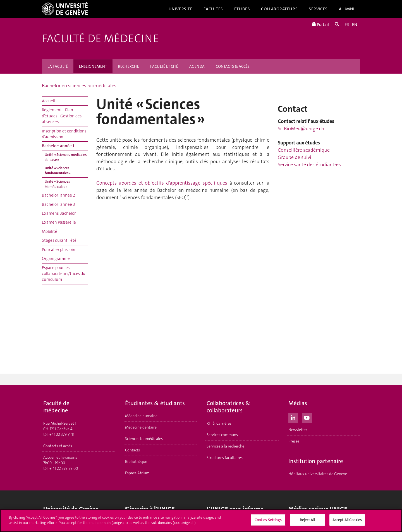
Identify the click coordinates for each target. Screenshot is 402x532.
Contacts (132, 450)
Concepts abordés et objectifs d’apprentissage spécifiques (162, 183)
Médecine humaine (141, 416)
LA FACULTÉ (58, 66)
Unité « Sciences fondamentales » (58, 171)
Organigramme (56, 258)
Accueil (49, 101)
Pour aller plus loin (59, 250)
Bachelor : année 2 (58, 195)
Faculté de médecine (100, 38)
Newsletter (298, 430)
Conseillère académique (304, 150)
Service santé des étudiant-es (309, 165)
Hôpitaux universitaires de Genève (318, 474)
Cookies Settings (268, 520)
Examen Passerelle (59, 222)
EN (355, 25)
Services (318, 9)
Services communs (222, 435)
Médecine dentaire (141, 427)
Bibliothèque (136, 461)
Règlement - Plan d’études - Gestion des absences (62, 116)
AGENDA (197, 66)
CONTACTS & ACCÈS (233, 66)
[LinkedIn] (293, 417)
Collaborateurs (279, 9)
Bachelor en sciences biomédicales (79, 86)
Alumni (347, 9)
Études (242, 9)
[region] (201, 521)
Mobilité (50, 231)
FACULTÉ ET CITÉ (164, 66)
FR (347, 25)
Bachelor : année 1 (58, 146)
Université (181, 9)
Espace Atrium (137, 473)
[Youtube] (307, 417)
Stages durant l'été (59, 240)
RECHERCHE (129, 66)
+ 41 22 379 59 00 (64, 468)
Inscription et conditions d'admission (64, 134)
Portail (320, 24)
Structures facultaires (225, 458)
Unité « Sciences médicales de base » (66, 157)
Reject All (307, 520)
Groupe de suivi (295, 157)
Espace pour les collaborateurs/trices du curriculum (64, 274)
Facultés (213, 9)
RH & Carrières (219, 423)
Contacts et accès (58, 446)
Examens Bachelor (59, 213)
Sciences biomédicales (144, 439)
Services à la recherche (225, 446)
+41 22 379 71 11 (62, 434)
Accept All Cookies (347, 520)
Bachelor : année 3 (58, 204)
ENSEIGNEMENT (93, 66)
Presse (294, 441)
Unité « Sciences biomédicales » (57, 184)
